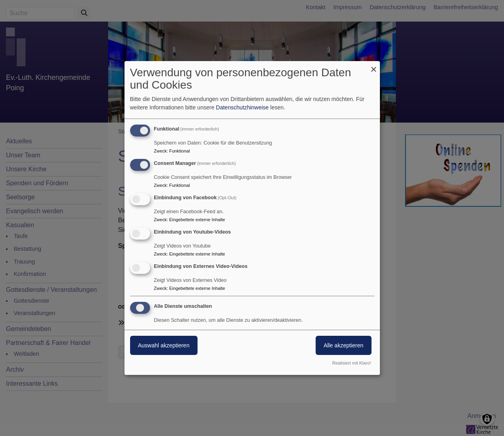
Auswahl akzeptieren (164, 345)
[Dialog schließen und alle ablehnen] (374, 66)
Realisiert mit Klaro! (352, 363)
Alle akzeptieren (344, 345)
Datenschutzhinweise (242, 107)
